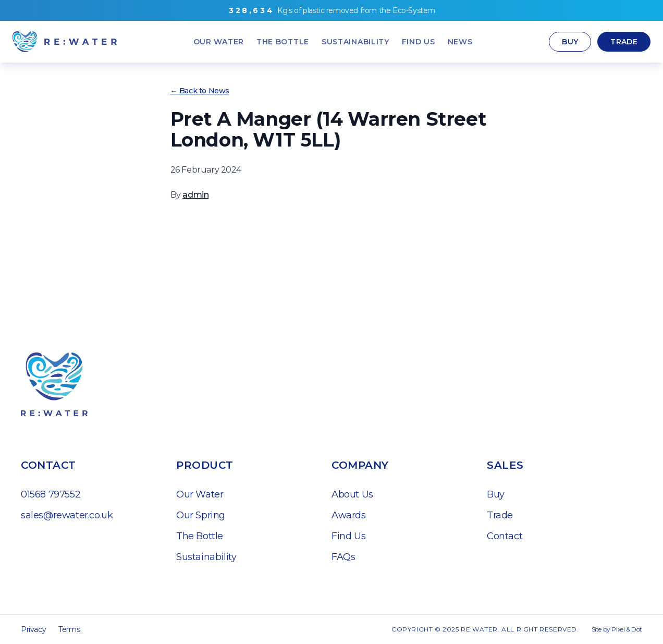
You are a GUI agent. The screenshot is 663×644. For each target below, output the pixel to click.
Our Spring (201, 515)
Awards (349, 515)
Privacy (33, 629)
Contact (505, 536)
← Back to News (200, 91)
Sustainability (206, 557)
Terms (69, 629)
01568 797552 (51, 494)
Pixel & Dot (627, 629)
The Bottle (200, 536)
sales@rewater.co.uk (67, 515)
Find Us (348, 536)
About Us (352, 494)
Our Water (200, 494)
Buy (570, 42)
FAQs (343, 557)
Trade (624, 42)
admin (195, 195)
